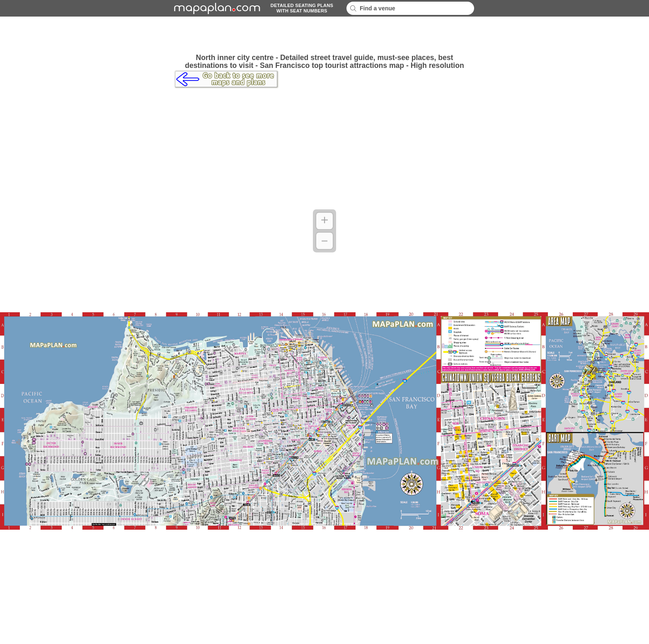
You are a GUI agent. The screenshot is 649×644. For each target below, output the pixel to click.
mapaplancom (216, 8)
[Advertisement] (324, 35)
